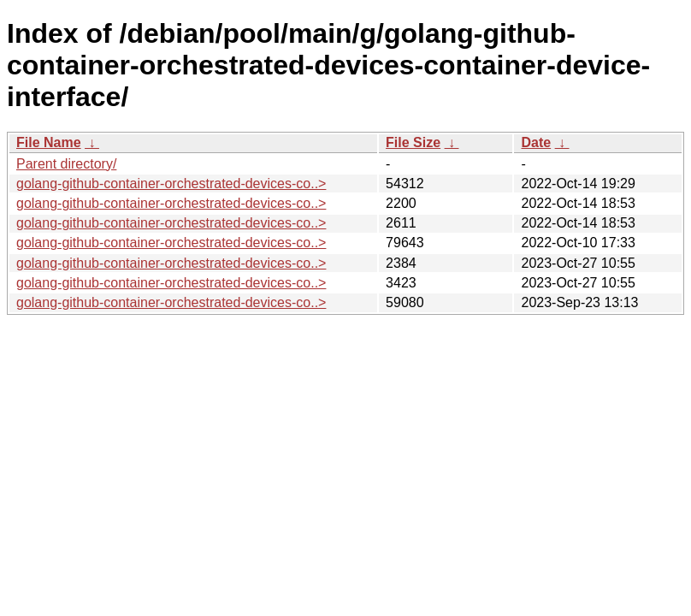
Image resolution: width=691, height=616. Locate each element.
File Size (413, 142)
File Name (49, 142)
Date (536, 142)
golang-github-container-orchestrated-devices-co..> (171, 184)
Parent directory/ (66, 164)
